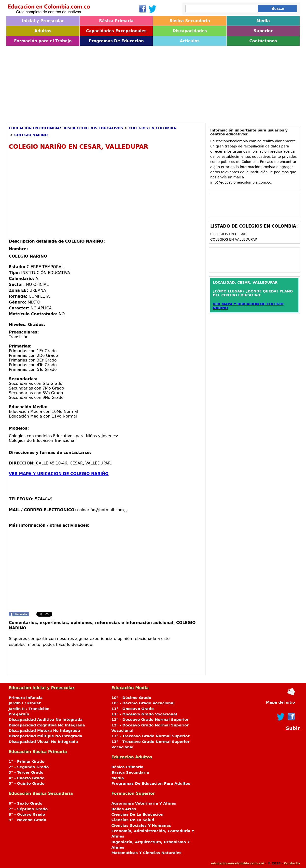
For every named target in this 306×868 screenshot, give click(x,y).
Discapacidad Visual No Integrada (43, 742)
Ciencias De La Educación (138, 814)
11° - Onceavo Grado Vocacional (144, 714)
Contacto (292, 863)
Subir (293, 728)
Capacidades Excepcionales (116, 31)
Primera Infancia (26, 698)
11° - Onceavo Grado (133, 709)
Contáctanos (263, 41)
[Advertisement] (153, 83)
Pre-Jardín (19, 714)
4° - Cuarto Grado (27, 778)
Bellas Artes (124, 809)
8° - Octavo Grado (27, 814)
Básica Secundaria (190, 21)
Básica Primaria (116, 21)
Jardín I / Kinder (25, 703)
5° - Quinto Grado (27, 783)
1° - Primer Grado (27, 762)
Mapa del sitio (280, 702)
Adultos (43, 31)
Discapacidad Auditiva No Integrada (46, 720)
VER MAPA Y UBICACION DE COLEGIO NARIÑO (59, 474)
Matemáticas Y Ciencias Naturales (146, 853)
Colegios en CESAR (228, 234)
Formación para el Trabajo (43, 41)
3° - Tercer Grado (26, 772)
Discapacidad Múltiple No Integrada (45, 736)
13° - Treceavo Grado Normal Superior (151, 736)
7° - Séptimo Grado (28, 809)
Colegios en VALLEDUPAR (234, 239)
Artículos (190, 41)
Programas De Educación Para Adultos (151, 783)
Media (263, 21)
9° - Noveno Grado (27, 820)
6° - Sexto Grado (26, 803)
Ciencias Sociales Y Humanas (141, 825)
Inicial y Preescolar (43, 21)
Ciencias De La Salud (133, 820)
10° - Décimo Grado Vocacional (143, 703)
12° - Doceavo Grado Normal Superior (150, 720)
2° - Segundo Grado (29, 767)
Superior (263, 31)
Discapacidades (190, 31)
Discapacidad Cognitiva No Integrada (47, 725)
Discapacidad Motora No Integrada (44, 731)
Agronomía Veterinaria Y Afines (144, 803)
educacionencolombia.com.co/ (237, 863)
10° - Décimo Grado (131, 698)
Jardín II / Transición (29, 709)
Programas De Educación (116, 41)
